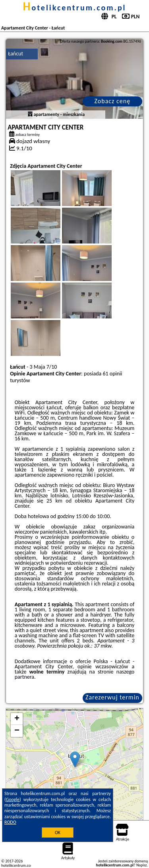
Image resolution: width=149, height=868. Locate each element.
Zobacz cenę (113, 101)
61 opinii (112, 374)
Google (13, 799)
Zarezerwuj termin (112, 697)
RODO (10, 822)
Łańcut (15, 54)
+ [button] (17, 719)
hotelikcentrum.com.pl (74, 8)
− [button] (17, 731)
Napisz (142, 865)
